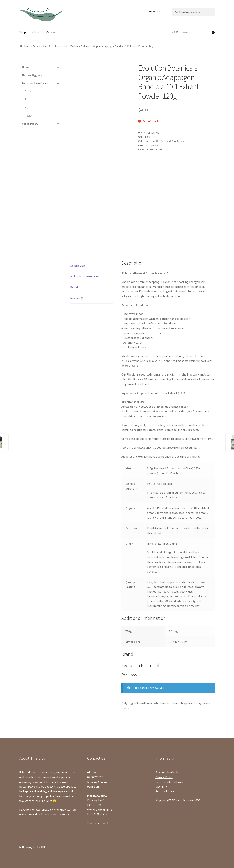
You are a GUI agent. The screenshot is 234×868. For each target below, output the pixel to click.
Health (64, 46)
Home (27, 46)
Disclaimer (162, 786)
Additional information (85, 276)
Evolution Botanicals (150, 149)
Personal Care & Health (45, 46)
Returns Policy (165, 791)
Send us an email (98, 823)
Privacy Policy (164, 777)
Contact (51, 32)
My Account (155, 12)
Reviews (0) (77, 298)
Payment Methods (167, 772)
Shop (23, 32)
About (36, 32)
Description (78, 266)
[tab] (91, 266)
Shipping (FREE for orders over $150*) (179, 800)
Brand (74, 287)
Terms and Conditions (169, 782)
